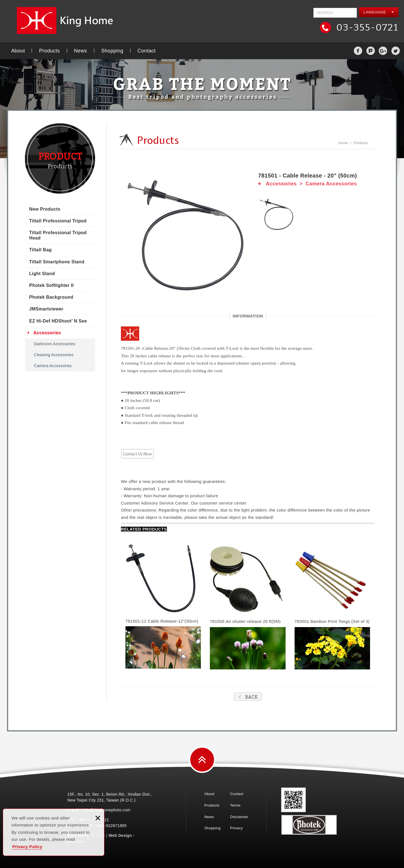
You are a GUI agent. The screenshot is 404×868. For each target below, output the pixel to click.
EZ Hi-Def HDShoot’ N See (58, 321)
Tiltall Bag (40, 250)
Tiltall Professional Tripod (58, 221)
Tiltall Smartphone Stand (57, 262)
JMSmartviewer (46, 309)
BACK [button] (248, 697)
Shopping (112, 51)
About (18, 51)
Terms (235, 805)
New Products (45, 209)
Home (343, 143)
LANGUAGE (379, 12)
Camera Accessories (53, 366)
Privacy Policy (27, 847)
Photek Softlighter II (51, 285)
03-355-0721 (366, 27)
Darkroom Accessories (55, 344)
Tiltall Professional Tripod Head (58, 235)
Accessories (47, 333)
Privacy (236, 828)
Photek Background (51, 297)
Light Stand (42, 274)
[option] (185, 237)
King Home (67, 20)
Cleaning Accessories (54, 355)
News (81, 51)
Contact (146, 51)
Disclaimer (239, 817)
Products (49, 51)
